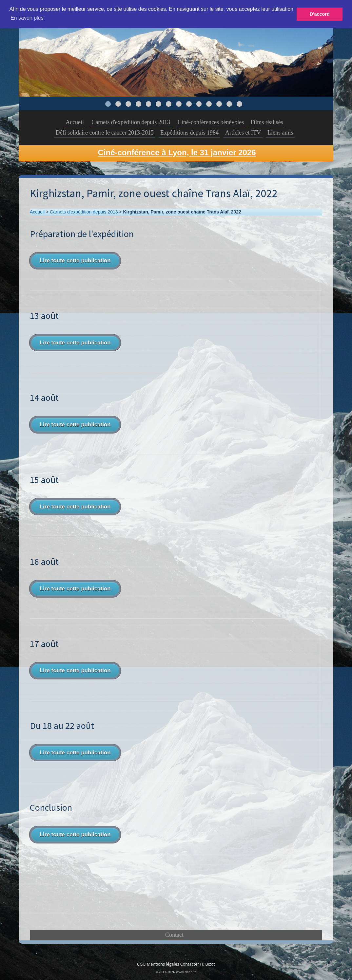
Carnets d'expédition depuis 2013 (131, 122)
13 (229, 104)
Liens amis (280, 133)
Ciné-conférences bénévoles (211, 122)
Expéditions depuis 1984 (189, 133)
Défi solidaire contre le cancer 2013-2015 (105, 133)
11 (209, 104)
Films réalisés (267, 122)
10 (199, 104)
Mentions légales (163, 964)
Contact (174, 935)
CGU (141, 964)
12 (219, 104)
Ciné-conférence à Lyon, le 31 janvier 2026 (177, 152)
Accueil (75, 122)
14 (239, 104)
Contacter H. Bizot (198, 964)
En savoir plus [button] (27, 18)
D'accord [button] (320, 14)
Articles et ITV (243, 133)
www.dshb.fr (186, 972)
